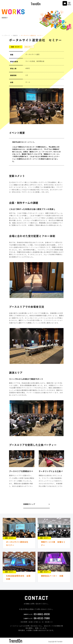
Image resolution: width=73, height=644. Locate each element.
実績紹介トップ (29, 504)
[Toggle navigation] (69, 4)
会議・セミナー (16, 47)
